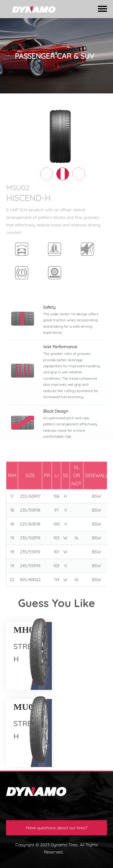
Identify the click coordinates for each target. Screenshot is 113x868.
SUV (100, 102)
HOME (12, 102)
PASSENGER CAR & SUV (66, 102)
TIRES (31, 102)
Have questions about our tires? (57, 828)
